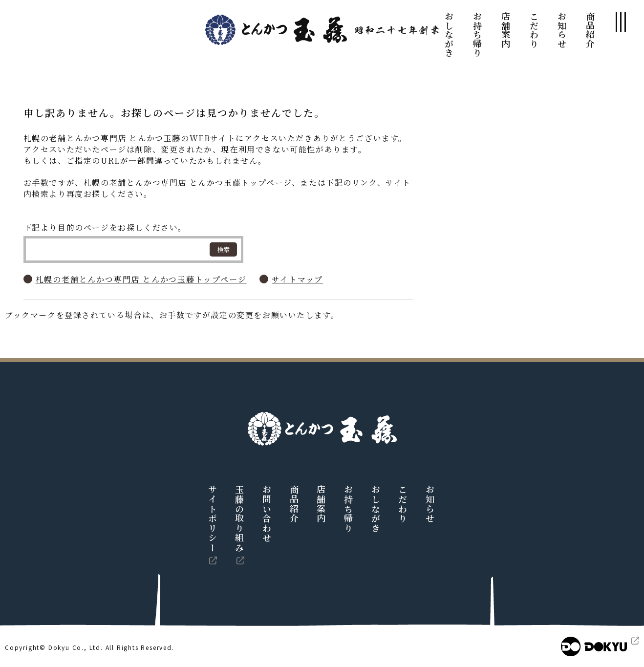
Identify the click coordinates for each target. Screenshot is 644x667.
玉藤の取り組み (239, 519)
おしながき (449, 34)
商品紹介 (590, 30)
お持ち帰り (477, 34)
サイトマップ (297, 280)
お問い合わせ (267, 514)
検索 (223, 249)
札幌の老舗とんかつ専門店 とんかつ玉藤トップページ (141, 280)
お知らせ (562, 30)
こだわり (534, 30)
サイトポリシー (213, 519)
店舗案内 (506, 30)
